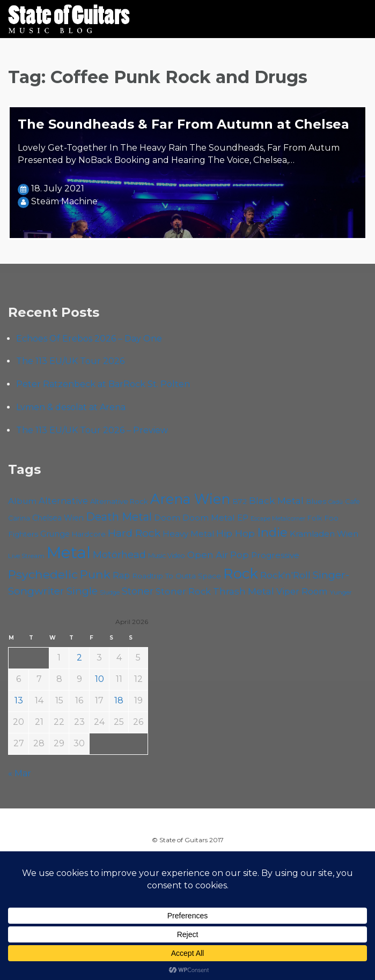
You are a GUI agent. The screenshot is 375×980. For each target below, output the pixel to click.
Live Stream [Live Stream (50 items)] (26, 556)
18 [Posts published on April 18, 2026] (119, 700)
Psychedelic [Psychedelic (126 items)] (43, 574)
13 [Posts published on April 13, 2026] (19, 700)
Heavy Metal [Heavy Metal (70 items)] (188, 534)
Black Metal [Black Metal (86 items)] (276, 500)
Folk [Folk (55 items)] (315, 518)
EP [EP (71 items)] (243, 518)
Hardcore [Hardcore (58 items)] (89, 534)
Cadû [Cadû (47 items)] (336, 502)
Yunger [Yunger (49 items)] (341, 592)
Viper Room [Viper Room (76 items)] (302, 591)
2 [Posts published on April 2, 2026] (79, 658)
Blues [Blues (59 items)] (316, 501)
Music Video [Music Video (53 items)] (167, 556)
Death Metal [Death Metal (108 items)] (119, 517)
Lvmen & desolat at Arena (71, 407)
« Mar (20, 773)
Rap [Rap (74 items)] (121, 576)
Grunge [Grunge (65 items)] (55, 534)
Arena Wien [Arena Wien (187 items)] (190, 499)
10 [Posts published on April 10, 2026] (100, 679)
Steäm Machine (64, 201)
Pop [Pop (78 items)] (240, 555)
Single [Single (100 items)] (82, 591)
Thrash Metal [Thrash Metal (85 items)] (244, 591)
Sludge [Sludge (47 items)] (110, 592)
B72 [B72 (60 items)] (240, 501)
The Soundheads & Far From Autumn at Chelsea (183, 124)
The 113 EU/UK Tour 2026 (70, 361)
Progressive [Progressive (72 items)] (275, 555)
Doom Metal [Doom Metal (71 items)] (209, 518)
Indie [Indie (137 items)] (272, 532)
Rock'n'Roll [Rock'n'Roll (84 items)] (285, 575)
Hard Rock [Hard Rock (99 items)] (134, 533)
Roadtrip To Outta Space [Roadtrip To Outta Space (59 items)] (177, 576)
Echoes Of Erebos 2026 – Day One (89, 339)
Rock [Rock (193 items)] (241, 574)
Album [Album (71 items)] (22, 501)
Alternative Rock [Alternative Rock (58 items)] (119, 501)
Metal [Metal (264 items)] (69, 552)
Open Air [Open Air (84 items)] (208, 555)
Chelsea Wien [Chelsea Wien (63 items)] (58, 518)
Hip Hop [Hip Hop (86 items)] (236, 533)
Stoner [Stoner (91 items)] (138, 591)
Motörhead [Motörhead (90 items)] (119, 555)
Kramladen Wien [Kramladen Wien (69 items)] (324, 534)
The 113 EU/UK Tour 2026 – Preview (92, 430)
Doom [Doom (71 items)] (167, 518)
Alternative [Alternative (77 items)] (63, 501)
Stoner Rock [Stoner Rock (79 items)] (183, 591)
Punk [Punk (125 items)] (95, 574)
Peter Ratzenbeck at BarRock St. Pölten (103, 384)
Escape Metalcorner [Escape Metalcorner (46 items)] (278, 519)
